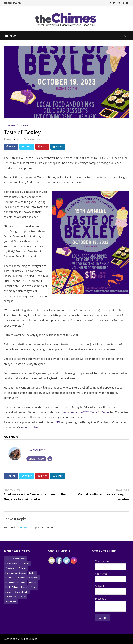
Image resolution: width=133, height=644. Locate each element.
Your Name (102, 561)
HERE (57, 422)
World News (11, 601)
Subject (100, 586)
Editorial (23, 568)
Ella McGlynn (15, 139)
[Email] (50, 459)
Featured (9, 578)
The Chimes (30, 639)
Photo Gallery (12, 587)
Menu (11, 36)
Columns (26, 563)
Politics (25, 587)
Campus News (12, 563)
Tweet (27, 147)
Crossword (10, 568)
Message (101, 599)
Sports (8, 592)
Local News (10, 125)
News (23, 582)
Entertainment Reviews (16, 573)
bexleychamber (29, 427)
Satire (34, 587)
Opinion (33, 582)
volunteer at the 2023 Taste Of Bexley (86, 412)
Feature (32, 573)
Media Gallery (11, 582)
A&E (7, 559)
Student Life (26, 125)
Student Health (21, 592)
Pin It (42, 147)
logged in (25, 527)
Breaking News (19, 559)
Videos (23, 597)
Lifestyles (21, 578)
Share (11, 147)
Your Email (102, 574)
